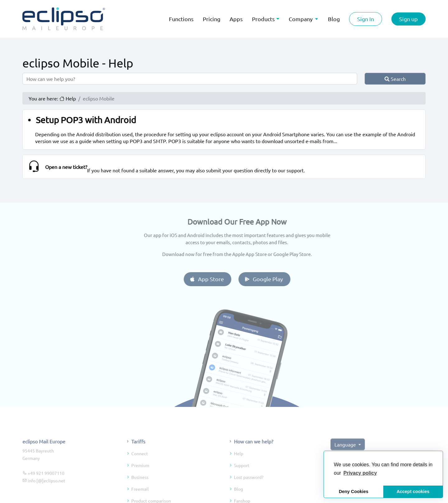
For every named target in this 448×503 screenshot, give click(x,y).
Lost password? (249, 493)
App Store (222, 279)
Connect (140, 469)
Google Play (279, 279)
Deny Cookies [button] (354, 491)
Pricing (212, 19)
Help (239, 469)
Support (242, 481)
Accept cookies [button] (413, 491)
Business (140, 493)
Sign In (366, 19)
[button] (360, 473)
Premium (140, 481)
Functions (181, 19)
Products (263, 19)
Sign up (408, 19)
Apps (236, 19)
